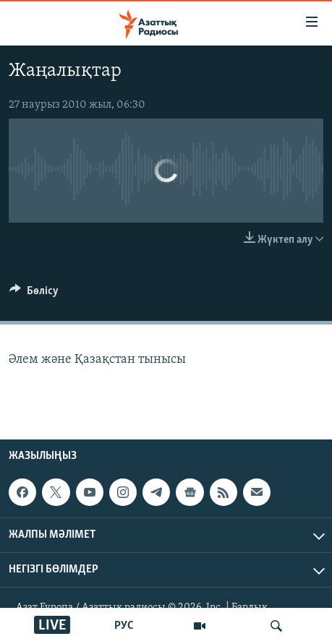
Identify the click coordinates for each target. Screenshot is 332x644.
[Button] (34, 294)
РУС (124, 626)
